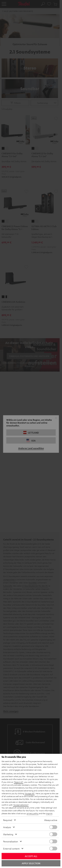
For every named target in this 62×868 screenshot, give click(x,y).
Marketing (8, 834)
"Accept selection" (21, 805)
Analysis (7, 827)
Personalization (11, 841)
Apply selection (31, 863)
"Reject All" (19, 782)
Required (8, 820)
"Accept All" (30, 793)
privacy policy (33, 813)
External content (11, 849)
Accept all (31, 856)
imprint (49, 813)
